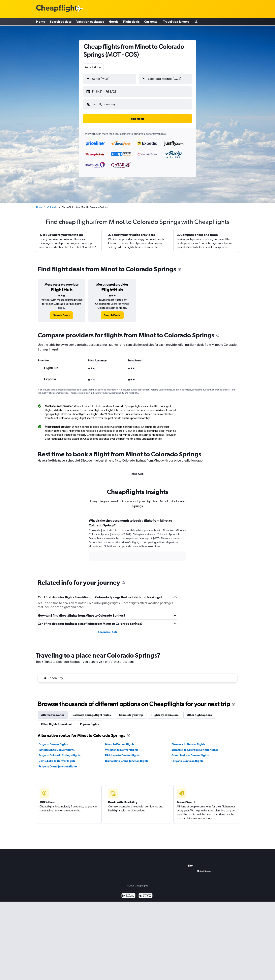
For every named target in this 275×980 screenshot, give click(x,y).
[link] (61, 312)
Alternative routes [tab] (53, 712)
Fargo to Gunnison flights (187, 758)
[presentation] (179, 266)
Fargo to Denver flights (53, 741)
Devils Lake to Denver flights (57, 758)
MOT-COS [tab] (138, 470)
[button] (108, 91)
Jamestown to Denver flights (57, 747)
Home (41, 22)
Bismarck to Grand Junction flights (127, 758)
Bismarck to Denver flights (188, 741)
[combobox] (93, 67)
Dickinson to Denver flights (122, 752)
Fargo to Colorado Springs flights (60, 752)
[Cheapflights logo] (58, 9)
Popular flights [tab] (89, 721)
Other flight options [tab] (199, 712)
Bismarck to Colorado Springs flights (195, 747)
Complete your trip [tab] (131, 712)
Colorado (52, 204)
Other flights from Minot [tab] (56, 721)
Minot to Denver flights (120, 741)
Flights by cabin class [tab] (165, 712)
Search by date (61, 22)
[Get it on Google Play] (128, 893)
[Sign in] (196, 22)
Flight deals (131, 22)
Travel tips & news (176, 22)
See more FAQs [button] (107, 629)
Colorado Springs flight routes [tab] (92, 712)
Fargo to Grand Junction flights (58, 763)
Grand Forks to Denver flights (190, 752)
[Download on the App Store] (146, 893)
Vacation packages (90, 22)
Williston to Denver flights (122, 747)
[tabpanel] (137, 540)
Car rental (151, 22)
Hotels (113, 22)
